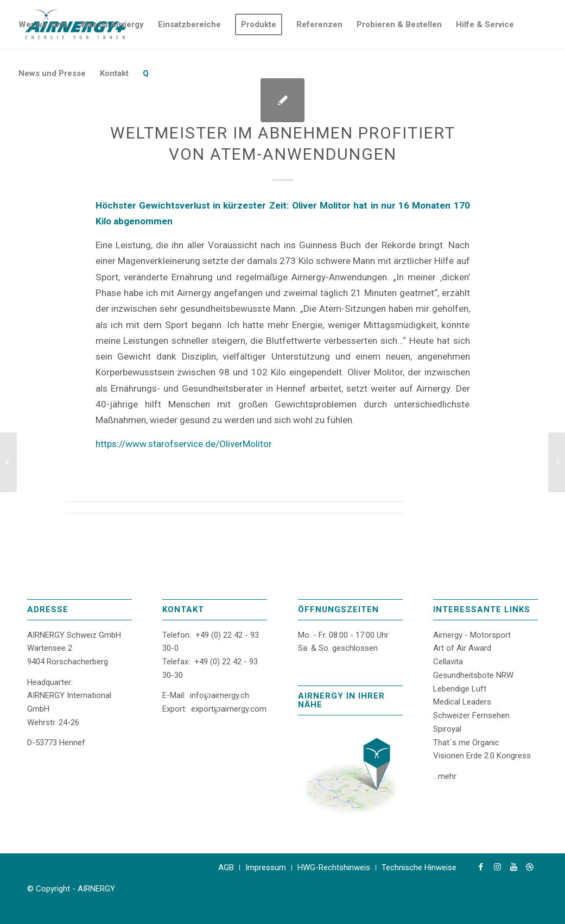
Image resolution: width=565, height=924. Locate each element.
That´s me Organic (466, 743)
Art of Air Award (462, 648)
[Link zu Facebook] (481, 867)
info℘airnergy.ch (220, 695)
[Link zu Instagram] (497, 867)
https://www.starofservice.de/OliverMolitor (184, 444)
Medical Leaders (462, 702)
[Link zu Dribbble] (530, 867)
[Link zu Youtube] (513, 867)
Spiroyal (447, 729)
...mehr (445, 776)
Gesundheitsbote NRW (473, 675)
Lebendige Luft (460, 689)
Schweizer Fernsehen (471, 715)
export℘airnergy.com (229, 709)
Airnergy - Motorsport (472, 635)
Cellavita (448, 662)
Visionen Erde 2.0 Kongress (482, 756)
